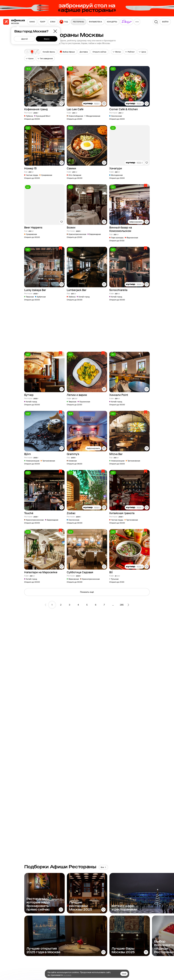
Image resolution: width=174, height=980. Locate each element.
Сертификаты (157, 953)
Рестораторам (158, 940)
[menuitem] (32, 22)
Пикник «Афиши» (136, 947)
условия (67, 975)
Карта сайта (118, 955)
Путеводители (138, 953)
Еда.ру (134, 958)
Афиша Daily (137, 940)
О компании (118, 945)
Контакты (116, 960)
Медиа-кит (117, 940)
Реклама (116, 950)
